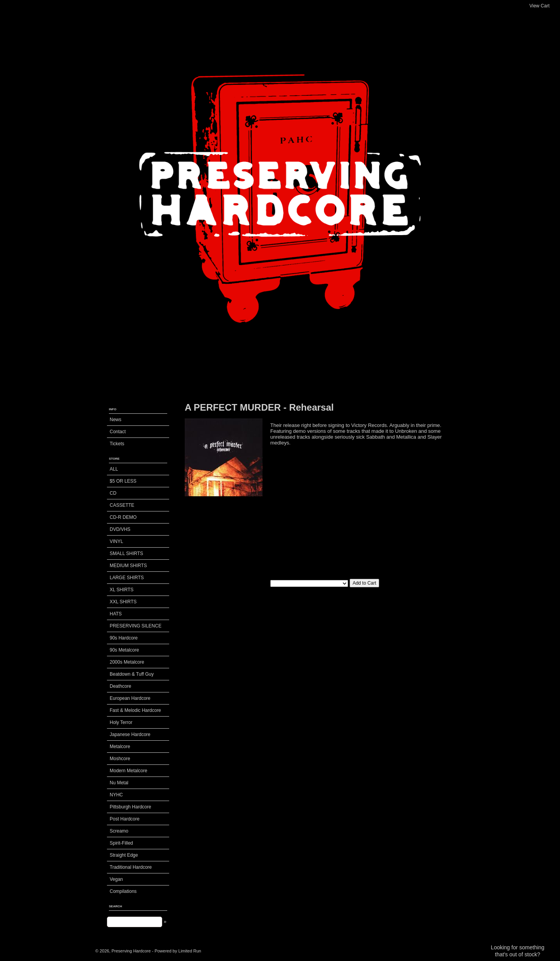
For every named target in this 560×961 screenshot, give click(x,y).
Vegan (116, 879)
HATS (116, 614)
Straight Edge (124, 855)
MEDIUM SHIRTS (128, 566)
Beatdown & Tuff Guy (132, 674)
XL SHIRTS (122, 590)
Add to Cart (365, 583)
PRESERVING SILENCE (136, 626)
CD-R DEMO (123, 517)
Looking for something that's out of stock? (518, 951)
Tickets (117, 444)
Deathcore (120, 686)
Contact (118, 432)
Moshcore (120, 759)
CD (113, 493)
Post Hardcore (125, 819)
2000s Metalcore (127, 662)
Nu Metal (119, 783)
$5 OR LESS (123, 481)
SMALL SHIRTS (126, 553)
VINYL (116, 541)
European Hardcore (130, 698)
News (115, 420)
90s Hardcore (124, 638)
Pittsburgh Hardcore (130, 807)
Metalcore (120, 747)
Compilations (123, 891)
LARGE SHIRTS (127, 578)
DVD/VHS (120, 529)
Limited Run (190, 951)
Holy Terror (121, 722)
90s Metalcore (124, 650)
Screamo (119, 831)
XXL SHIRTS (123, 602)
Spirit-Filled (121, 843)
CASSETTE (122, 505)
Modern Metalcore (129, 771)
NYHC (116, 795)
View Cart (539, 6)
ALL (114, 469)
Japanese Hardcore (130, 734)
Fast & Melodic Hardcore (135, 710)
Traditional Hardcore (131, 867)
